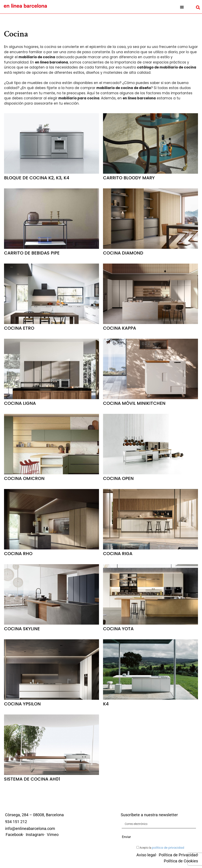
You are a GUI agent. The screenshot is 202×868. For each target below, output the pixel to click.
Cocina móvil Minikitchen (134, 403)
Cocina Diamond (123, 253)
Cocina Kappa (120, 328)
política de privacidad (168, 848)
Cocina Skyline (22, 629)
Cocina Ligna (20, 403)
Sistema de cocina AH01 (32, 779)
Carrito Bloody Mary (129, 178)
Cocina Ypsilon (22, 704)
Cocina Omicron (24, 478)
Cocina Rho (18, 554)
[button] (182, 7)
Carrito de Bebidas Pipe (32, 253)
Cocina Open (118, 478)
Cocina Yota (118, 629)
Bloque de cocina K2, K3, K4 (37, 178)
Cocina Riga (118, 554)
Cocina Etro (19, 328)
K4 (106, 704)
